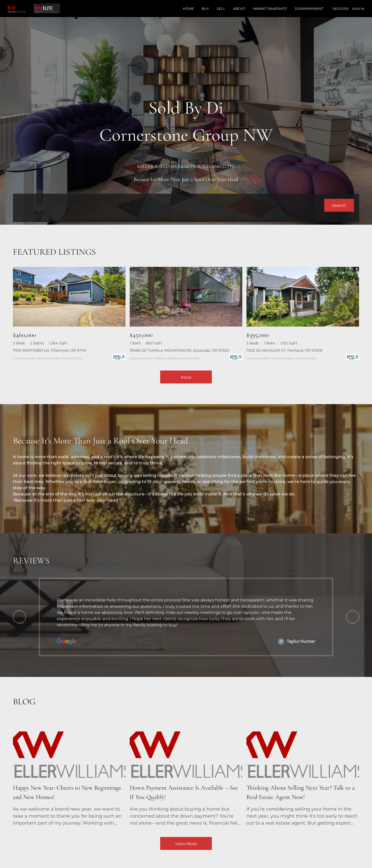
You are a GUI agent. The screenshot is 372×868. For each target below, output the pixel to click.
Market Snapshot (270, 9)
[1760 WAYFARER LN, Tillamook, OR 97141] (69, 297)
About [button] (239, 9)
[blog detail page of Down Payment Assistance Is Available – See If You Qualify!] (186, 773)
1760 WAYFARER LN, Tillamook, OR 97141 (50, 350)
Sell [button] (221, 9)
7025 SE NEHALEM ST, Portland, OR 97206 (285, 350)
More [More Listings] (186, 377)
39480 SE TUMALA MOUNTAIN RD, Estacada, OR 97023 (179, 350)
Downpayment (309, 9)
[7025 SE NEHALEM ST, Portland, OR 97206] (303, 297)
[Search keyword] (171, 205)
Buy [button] (205, 9)
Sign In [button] (358, 9)
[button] (339, 205)
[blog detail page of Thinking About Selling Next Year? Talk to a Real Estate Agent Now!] (303, 773)
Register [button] (341, 9)
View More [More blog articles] (186, 844)
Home (188, 9)
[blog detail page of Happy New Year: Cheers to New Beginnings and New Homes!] (69, 773)
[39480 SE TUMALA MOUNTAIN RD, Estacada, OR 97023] (186, 297)
